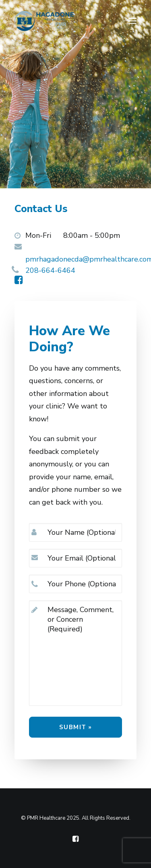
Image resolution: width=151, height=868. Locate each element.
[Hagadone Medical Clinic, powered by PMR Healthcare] (44, 21)
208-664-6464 (50, 270)
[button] (132, 21)
